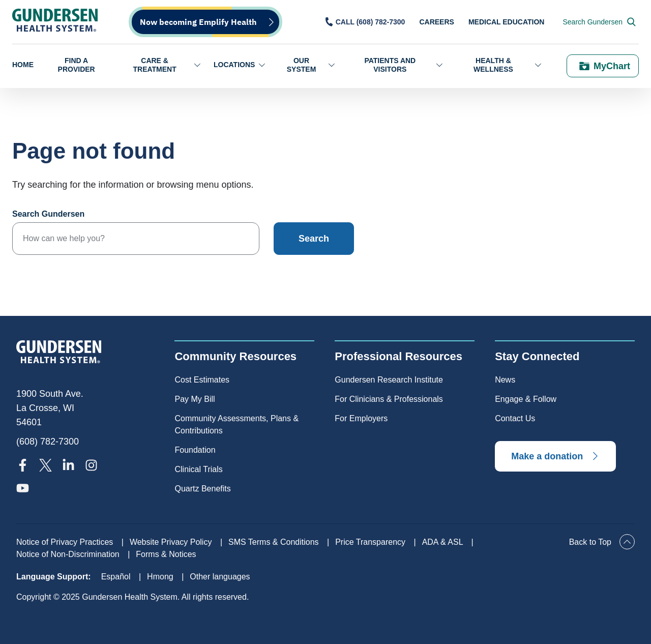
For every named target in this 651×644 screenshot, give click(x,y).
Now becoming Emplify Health (198, 22)
